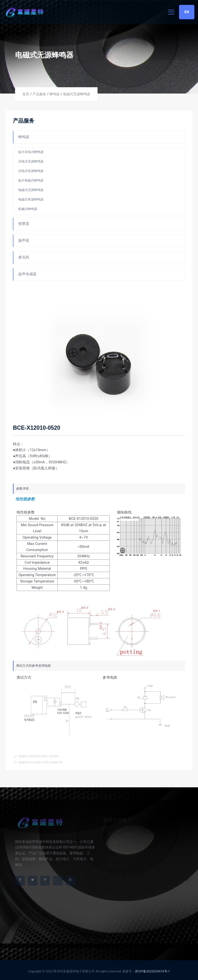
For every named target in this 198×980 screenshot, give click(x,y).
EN (187, 12)
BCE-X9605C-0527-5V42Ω (40, 756)
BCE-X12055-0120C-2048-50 (42, 762)
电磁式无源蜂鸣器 (77, 94)
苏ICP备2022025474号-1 (152, 973)
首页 (26, 94)
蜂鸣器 (54, 94)
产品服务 (39, 94)
